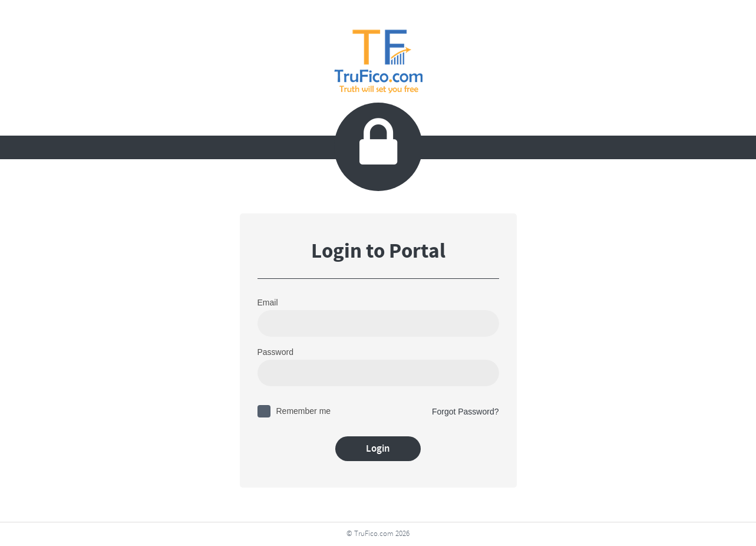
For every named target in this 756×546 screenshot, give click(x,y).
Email (268, 302)
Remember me (304, 411)
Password (275, 352)
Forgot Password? (466, 412)
